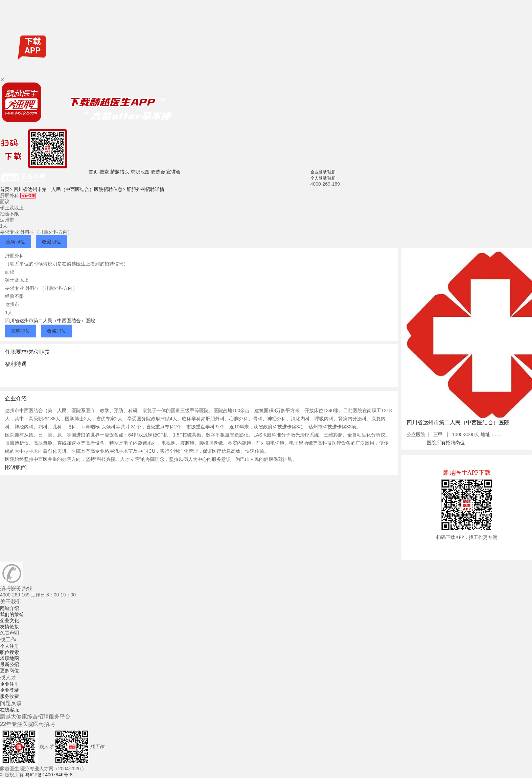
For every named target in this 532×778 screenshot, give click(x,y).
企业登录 (9, 690)
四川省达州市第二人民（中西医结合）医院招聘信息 (69, 189)
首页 (93, 172)
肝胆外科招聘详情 (145, 189)
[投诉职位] (16, 467)
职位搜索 (9, 652)
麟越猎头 (120, 172)
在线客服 (9, 710)
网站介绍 (9, 608)
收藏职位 (51, 242)
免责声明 (9, 633)
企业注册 (9, 684)
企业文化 (9, 620)
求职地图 (140, 172)
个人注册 (9, 646)
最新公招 (9, 664)
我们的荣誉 (12, 614)
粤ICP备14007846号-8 (49, 775)
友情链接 (9, 627)
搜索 (104, 172)
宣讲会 (174, 172)
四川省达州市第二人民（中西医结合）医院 (50, 321)
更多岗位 (9, 670)
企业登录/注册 (323, 172)
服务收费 (9, 696)
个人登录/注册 (323, 178)
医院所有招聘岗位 (446, 443)
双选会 (158, 172)
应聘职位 (16, 242)
